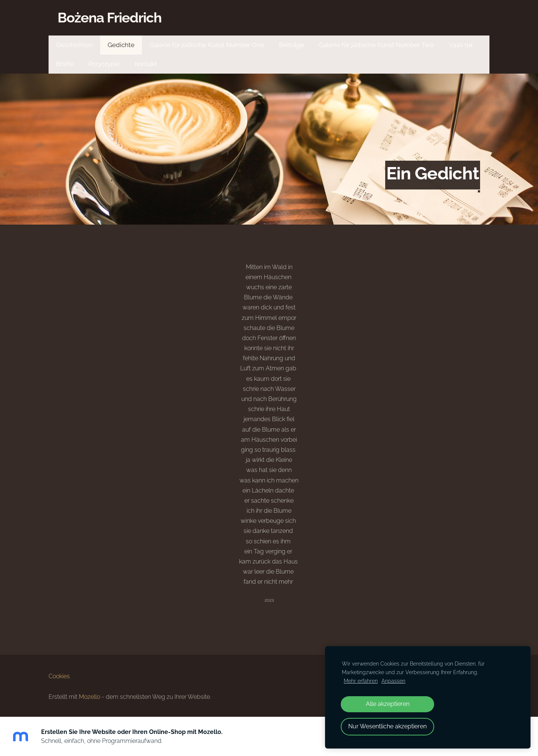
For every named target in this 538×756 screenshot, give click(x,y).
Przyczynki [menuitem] (104, 64)
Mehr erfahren (361, 681)
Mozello (89, 697)
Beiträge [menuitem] (292, 45)
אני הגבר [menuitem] (461, 45)
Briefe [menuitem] (65, 64)
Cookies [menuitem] (59, 676)
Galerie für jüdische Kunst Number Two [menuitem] (376, 45)
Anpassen (393, 681)
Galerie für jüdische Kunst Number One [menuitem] (207, 45)
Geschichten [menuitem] (74, 45)
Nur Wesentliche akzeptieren (387, 726)
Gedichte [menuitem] (121, 45)
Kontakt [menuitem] (146, 64)
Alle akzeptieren (388, 704)
